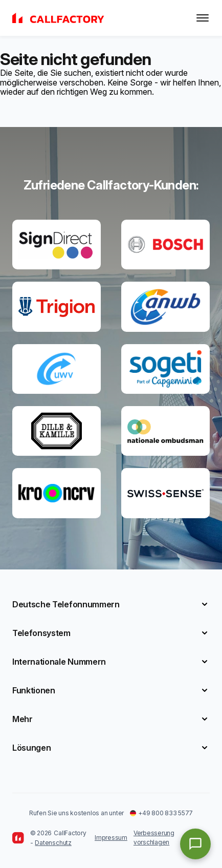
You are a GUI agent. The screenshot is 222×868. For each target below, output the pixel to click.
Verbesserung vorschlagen (154, 838)
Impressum (111, 838)
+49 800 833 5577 (161, 813)
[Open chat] (195, 844)
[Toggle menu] (203, 18)
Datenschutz (53, 843)
